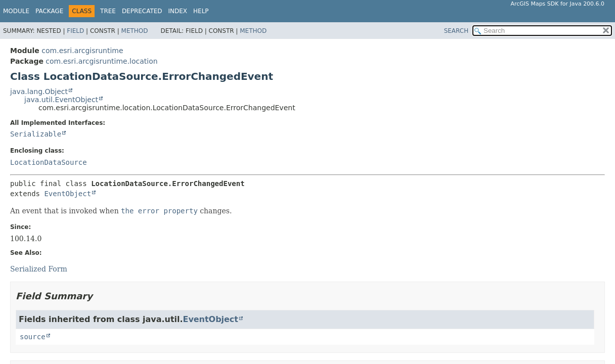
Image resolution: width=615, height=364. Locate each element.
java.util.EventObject (61, 100)
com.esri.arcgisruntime (82, 51)
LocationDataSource (49, 162)
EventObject (68, 194)
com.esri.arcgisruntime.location (101, 61)
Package (49, 11)
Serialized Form (39, 269)
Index (178, 11)
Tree (108, 11)
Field (75, 31)
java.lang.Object (39, 92)
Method (135, 31)
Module (16, 11)
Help (201, 11)
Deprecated (142, 11)
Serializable (36, 134)
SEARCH (456, 31)
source (33, 337)
